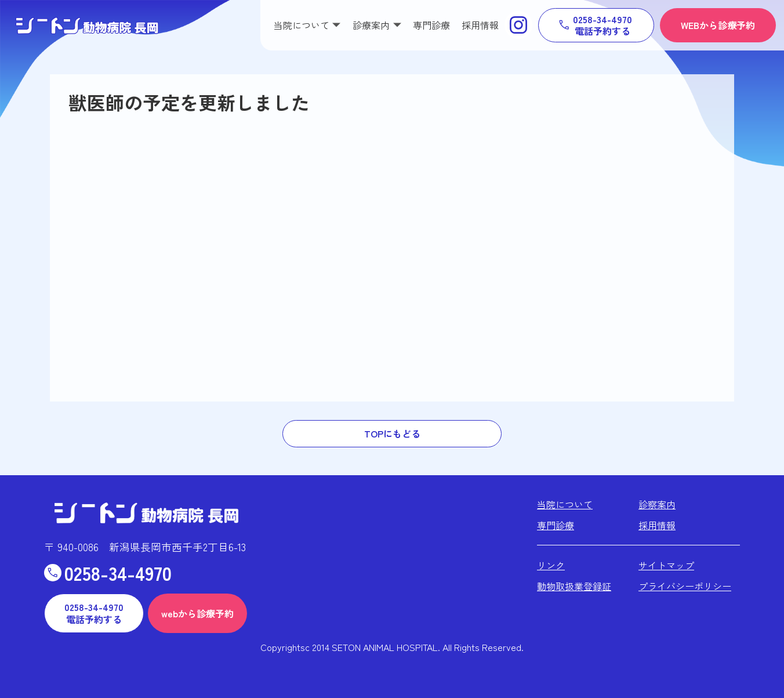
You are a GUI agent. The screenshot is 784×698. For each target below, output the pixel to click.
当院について (565, 504)
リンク (551, 565)
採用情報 (480, 25)
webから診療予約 (197, 613)
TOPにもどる (392, 433)
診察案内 (657, 504)
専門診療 (431, 25)
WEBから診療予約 (718, 25)
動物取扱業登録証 (574, 586)
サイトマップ (666, 565)
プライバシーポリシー (685, 586)
